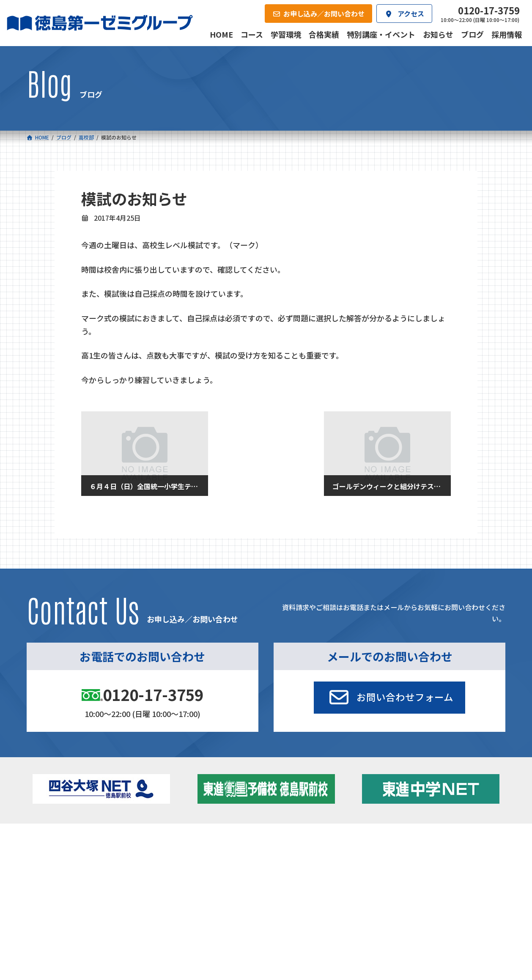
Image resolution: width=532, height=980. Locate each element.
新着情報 (408, 842)
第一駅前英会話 (294, 890)
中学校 (170, 855)
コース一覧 (51, 842)
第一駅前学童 (291, 879)
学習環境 (126, 923)
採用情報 (359, 923)
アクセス (281, 923)
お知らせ (419, 867)
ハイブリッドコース (194, 881)
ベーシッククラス (78, 903)
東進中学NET (190, 892)
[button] (389, 698)
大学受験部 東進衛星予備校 (314, 855)
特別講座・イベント (433, 855)
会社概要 (204, 923)
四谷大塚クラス (75, 892)
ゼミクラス (69, 881)
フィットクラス (75, 869)
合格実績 (49, 923)
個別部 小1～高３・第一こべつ (314, 867)
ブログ (416, 879)
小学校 (57, 855)
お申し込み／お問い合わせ (460, 923)
